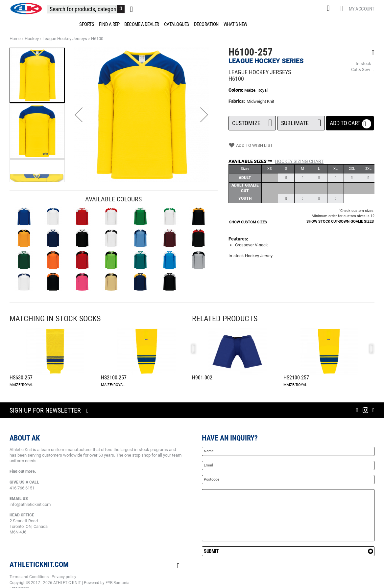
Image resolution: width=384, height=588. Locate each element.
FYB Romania (118, 583)
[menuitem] (85, 24)
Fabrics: (237, 101)
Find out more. (23, 471)
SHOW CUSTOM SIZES (248, 222)
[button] (79, 115)
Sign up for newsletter (45, 410)
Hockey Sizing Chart (299, 161)
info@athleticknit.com (30, 504)
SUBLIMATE (301, 121)
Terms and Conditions (29, 577)
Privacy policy (64, 577)
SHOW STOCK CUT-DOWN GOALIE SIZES (340, 222)
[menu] (192, 24)
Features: (238, 239)
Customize (252, 121)
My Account (362, 9)
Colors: (236, 90)
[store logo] (26, 9)
